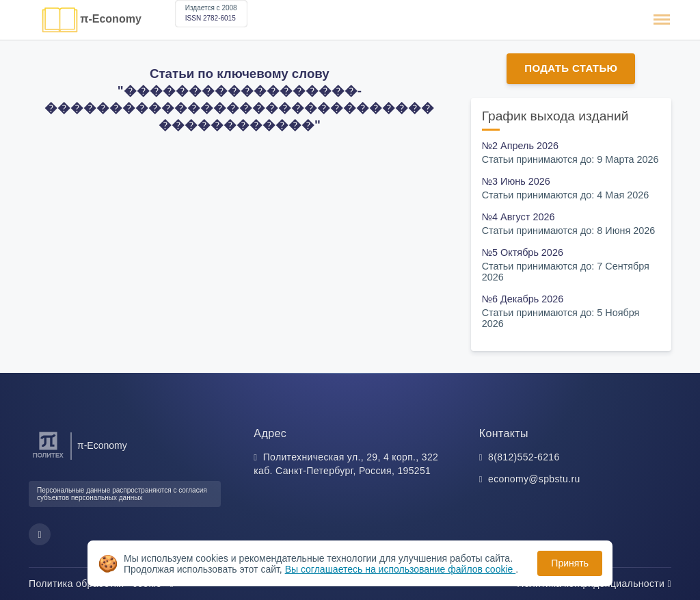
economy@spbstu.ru (534, 479)
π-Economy (111, 19)
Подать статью (571, 68)
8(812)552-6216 (524, 457)
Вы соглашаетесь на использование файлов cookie (401, 569)
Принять (570, 563)
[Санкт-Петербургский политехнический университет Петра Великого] (48, 458)
